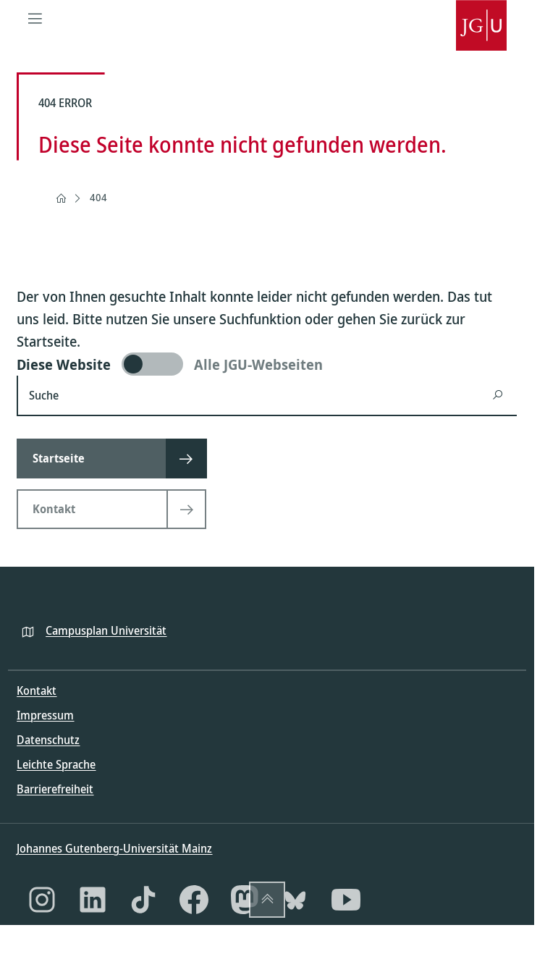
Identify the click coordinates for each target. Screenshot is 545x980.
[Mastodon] (245, 900)
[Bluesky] (295, 900)
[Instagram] (42, 900)
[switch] (267, 364)
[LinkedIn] (93, 900)
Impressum (45, 715)
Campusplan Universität (106, 630)
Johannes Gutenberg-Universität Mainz (114, 848)
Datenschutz (48, 740)
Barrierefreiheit (55, 789)
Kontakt (37, 690)
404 (98, 197)
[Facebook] (194, 900)
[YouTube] (346, 900)
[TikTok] (143, 900)
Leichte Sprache (56, 764)
